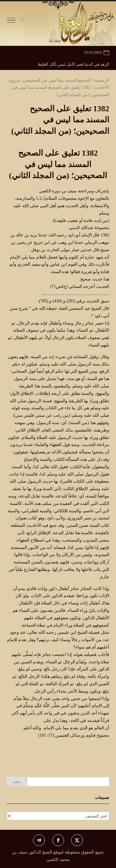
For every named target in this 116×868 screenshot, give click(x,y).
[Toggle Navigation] (11, 22)
